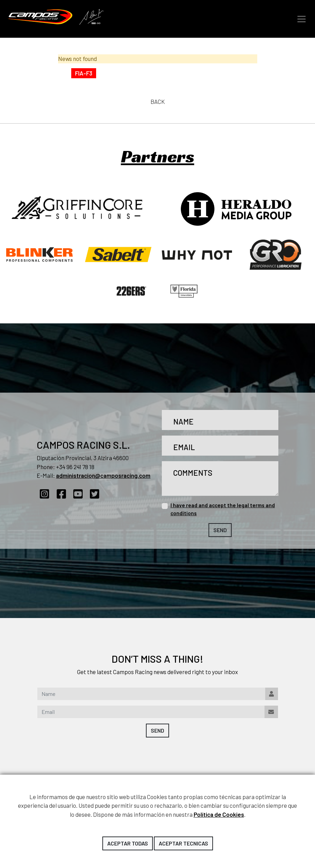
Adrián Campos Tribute (91, 17)
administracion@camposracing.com (103, 475)
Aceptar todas (128, 843)
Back (158, 101)
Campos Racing (40, 17)
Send (220, 530)
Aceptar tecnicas (183, 843)
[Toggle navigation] (302, 19)
